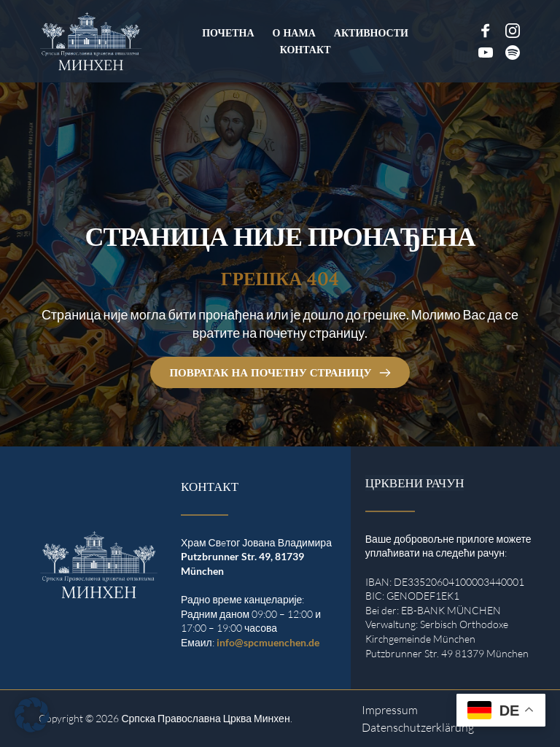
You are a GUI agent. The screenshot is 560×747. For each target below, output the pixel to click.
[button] (32, 715)
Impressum (390, 710)
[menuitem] (228, 33)
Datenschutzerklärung (418, 727)
